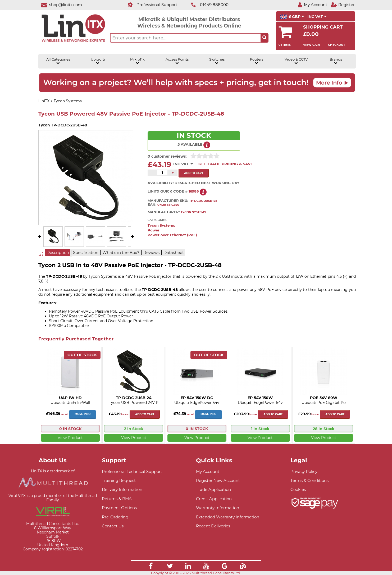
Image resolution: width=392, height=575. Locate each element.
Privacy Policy (304, 471)
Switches (217, 61)
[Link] (151, 567)
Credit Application (214, 499)
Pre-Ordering (115, 517)
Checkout (337, 45)
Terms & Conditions (309, 480)
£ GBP (292, 17)
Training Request (119, 480)
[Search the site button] (265, 38)
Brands (336, 61)
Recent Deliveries (213, 526)
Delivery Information (122, 489)
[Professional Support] (150, 5)
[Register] (343, 5)
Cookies (298, 489)
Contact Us (113, 526)
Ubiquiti (98, 61)
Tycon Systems (161, 225)
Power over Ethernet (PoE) (172, 235)
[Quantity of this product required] (162, 173)
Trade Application (213, 489)
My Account (208, 471)
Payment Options (119, 508)
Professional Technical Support (132, 471)
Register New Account (218, 480)
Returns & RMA (117, 499)
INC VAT (317, 17)
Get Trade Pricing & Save (226, 164)
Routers (257, 61)
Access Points (177, 61)
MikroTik (137, 61)
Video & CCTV (296, 61)
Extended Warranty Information (228, 517)
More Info (83, 414)
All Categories (58, 61)
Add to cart (145, 414)
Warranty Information (218, 508)
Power (154, 230)
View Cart (312, 45)
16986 (194, 191)
